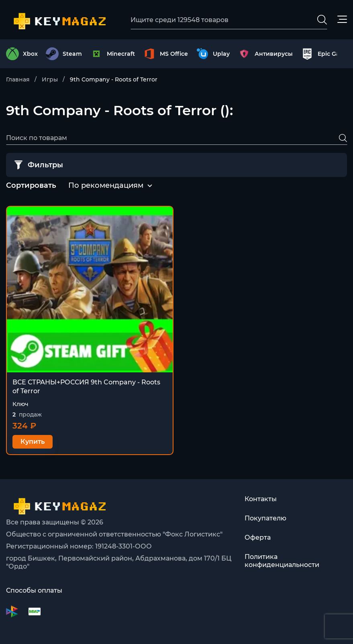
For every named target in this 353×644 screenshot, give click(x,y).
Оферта (258, 537)
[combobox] (106, 186)
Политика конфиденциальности (282, 561)
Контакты (261, 499)
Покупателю (265, 518)
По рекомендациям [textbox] (106, 185)
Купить (33, 442)
